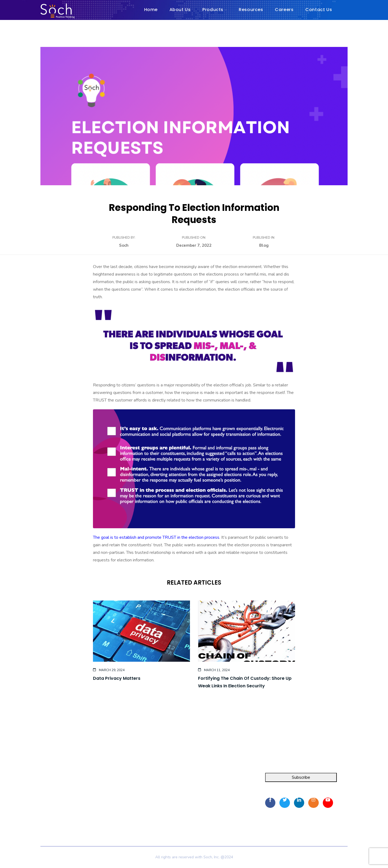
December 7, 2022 (194, 245)
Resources (121, 799)
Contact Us (122, 809)
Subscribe (301, 777)
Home (117, 780)
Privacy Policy (124, 817)
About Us (120, 790)
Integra (47, 780)
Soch (124, 245)
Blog (264, 245)
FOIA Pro (49, 790)
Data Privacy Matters (117, 678)
